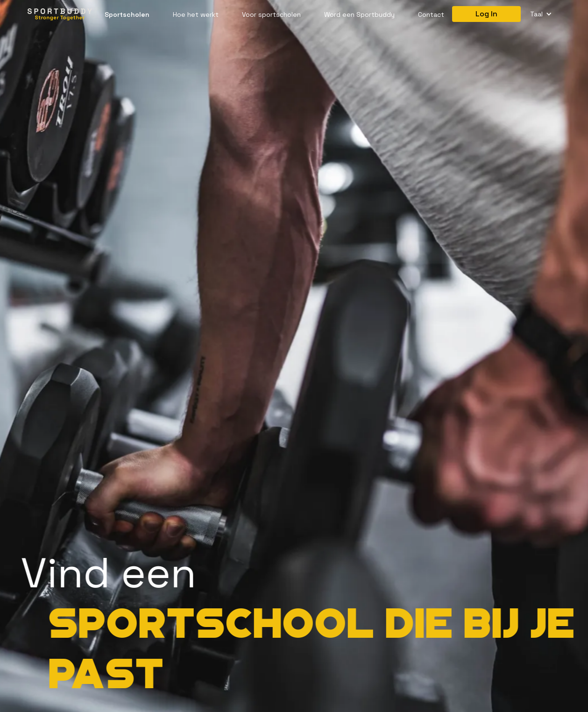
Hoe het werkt (196, 14)
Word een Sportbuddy (359, 14)
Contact (431, 14)
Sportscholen (127, 14)
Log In (486, 14)
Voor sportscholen (271, 14)
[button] (541, 14)
